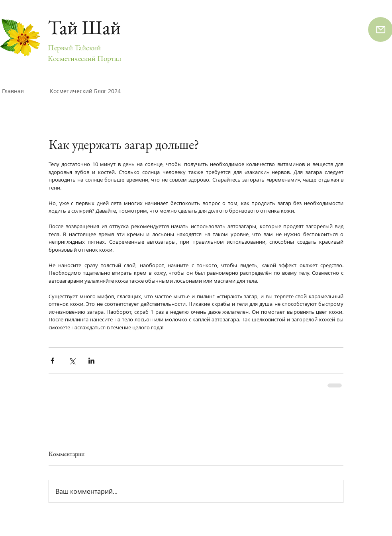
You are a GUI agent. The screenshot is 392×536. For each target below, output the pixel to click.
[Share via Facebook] (52, 361)
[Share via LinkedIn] (91, 361)
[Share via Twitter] (72, 361)
